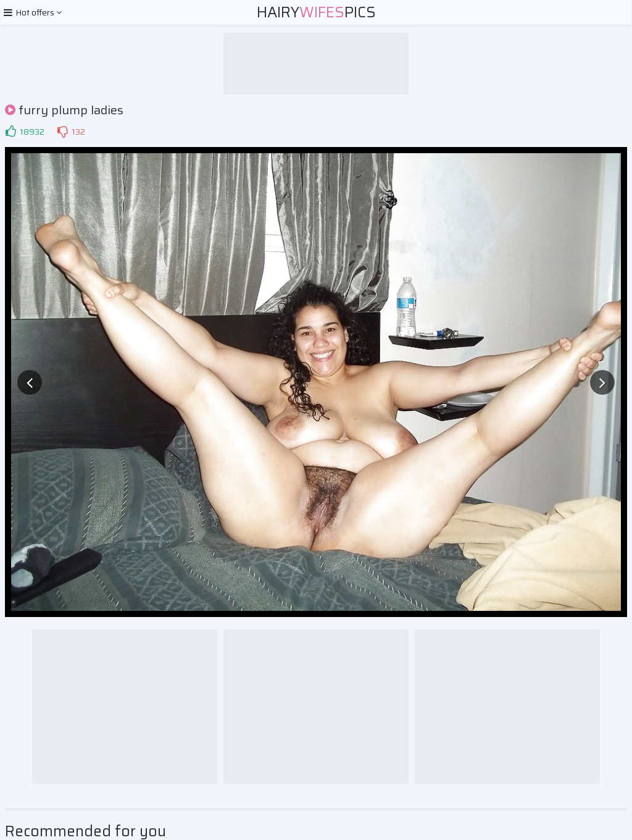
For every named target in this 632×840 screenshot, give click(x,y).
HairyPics (316, 12)
